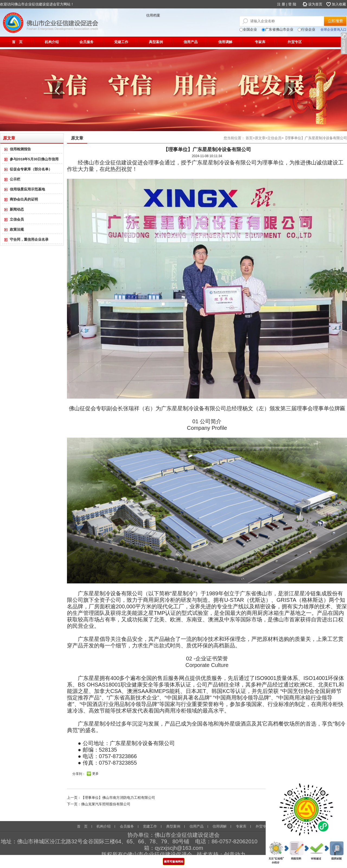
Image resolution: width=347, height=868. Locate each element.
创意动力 (235, 854)
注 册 (281, 4)
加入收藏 (339, 4)
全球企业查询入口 (333, 30)
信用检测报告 (20, 149)
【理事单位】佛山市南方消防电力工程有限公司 (118, 798)
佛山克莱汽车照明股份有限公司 (106, 804)
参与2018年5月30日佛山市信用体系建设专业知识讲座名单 (32, 160)
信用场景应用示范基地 (27, 189)
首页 (249, 138)
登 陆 (292, 4)
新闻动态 (17, 209)
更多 (95, 774)
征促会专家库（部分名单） (31, 169)
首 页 (17, 42)
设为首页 (315, 4)
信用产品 (191, 42)
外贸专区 (295, 42)
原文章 (260, 138)
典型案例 (156, 42)
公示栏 (15, 179)
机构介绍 (52, 42)
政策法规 (17, 229)
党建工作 (121, 42)
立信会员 (17, 219)
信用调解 (225, 42)
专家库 (260, 42)
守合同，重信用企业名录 (29, 239)
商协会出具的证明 (24, 199)
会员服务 (86, 42)
